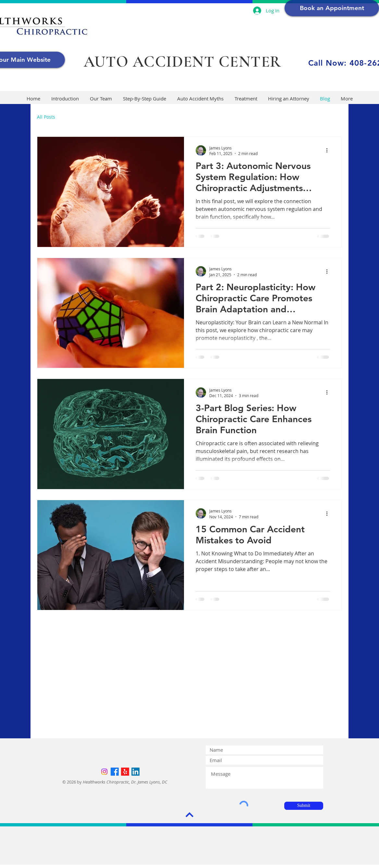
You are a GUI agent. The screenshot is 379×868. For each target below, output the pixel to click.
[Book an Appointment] (332, 8)
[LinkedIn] (135, 772)
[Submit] (304, 806)
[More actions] (329, 150)
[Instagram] (104, 772)
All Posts (46, 117)
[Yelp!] (125, 772)
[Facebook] (115, 772)
